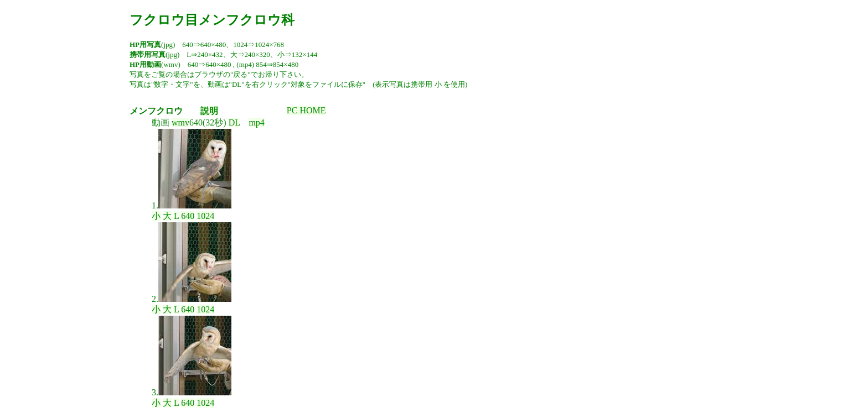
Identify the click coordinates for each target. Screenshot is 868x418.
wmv (180, 122)
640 (188, 216)
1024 (205, 216)
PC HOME (306, 110)
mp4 (256, 122)
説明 (209, 111)
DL (234, 122)
